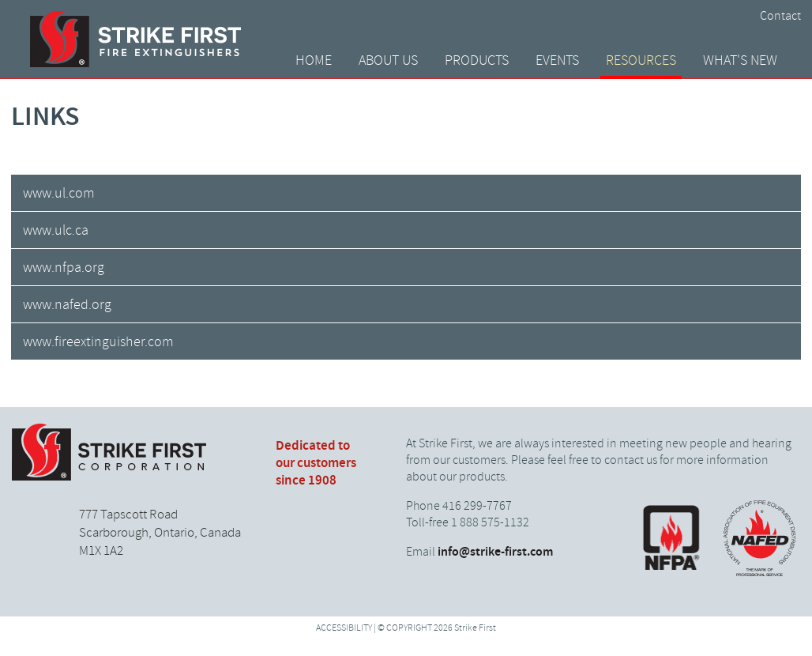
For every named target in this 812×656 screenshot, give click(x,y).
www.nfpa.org (64, 268)
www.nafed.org (67, 305)
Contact (780, 16)
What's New (740, 61)
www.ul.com (59, 194)
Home (314, 61)
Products (477, 61)
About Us (388, 61)
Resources (641, 61)
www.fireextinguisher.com (98, 342)
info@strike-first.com (495, 552)
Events (557, 61)
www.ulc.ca (56, 231)
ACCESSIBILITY (344, 628)
